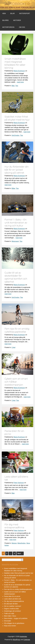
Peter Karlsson (19, 483)
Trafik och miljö (9, 614)
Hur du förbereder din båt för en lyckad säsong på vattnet (17, 170)
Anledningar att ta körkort (12, 611)
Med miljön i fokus (10, 616)
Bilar (13, 13)
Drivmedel (7, 621)
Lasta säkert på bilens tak (13, 599)
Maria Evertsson (19, 71)
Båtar (13, 188)
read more (20, 82)
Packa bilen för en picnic (12, 596)
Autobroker (17, 4)
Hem (4, 13)
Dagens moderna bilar (11, 609)
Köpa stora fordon (10, 626)
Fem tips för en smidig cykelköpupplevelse (18, 589)
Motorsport (25, 13)
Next (20, 553)
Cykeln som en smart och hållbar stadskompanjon (16, 382)
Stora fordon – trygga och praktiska (16, 618)
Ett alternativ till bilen (11, 604)
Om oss (22, 27)
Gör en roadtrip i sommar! (13, 606)
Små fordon (15, 135)
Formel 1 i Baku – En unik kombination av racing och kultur (16, 223)
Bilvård (5, 20)
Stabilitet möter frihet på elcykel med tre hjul (19, 573)
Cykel (13, 347)
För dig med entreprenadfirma (14, 601)
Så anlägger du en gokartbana (14, 623)
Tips (17, 86)
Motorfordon (8, 27)
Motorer (17, 20)
